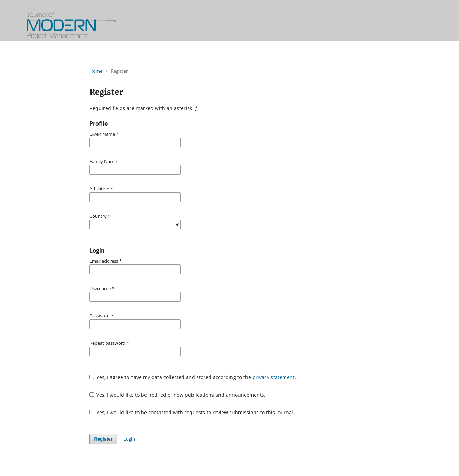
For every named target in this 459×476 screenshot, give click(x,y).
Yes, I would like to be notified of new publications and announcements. (178, 395)
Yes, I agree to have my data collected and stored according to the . (193, 377)
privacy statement (274, 377)
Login (129, 439)
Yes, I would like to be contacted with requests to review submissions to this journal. (192, 412)
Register (103, 439)
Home (96, 71)
